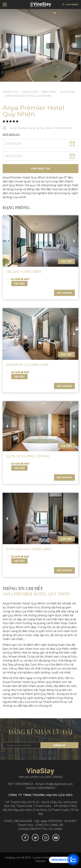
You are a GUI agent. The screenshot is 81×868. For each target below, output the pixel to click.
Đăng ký (59, 745)
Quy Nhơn (68, 92)
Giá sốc (19, 284)
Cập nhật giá (41, 169)
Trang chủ (10, 92)
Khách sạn (30, 92)
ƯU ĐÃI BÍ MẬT (18, 279)
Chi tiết (66, 261)
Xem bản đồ (11, 134)
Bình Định (49, 92)
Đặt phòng (64, 293)
